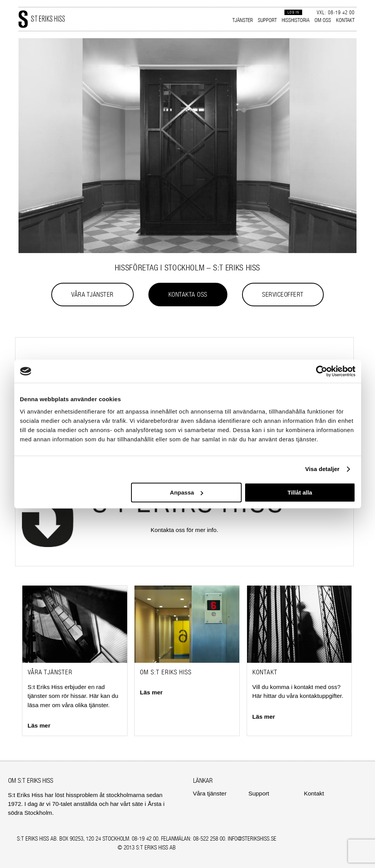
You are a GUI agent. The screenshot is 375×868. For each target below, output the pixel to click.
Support (267, 20)
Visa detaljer (322, 469)
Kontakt (345, 20)
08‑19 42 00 (145, 838)
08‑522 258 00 (209, 838)
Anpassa (187, 492)
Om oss (323, 20)
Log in (293, 12)
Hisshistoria (296, 20)
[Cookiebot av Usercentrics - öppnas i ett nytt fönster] (322, 371)
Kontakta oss (188, 294)
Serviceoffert (283, 294)
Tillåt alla (300, 492)
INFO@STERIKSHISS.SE (252, 838)
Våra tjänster (92, 294)
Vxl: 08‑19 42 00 (336, 13)
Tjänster (243, 20)
